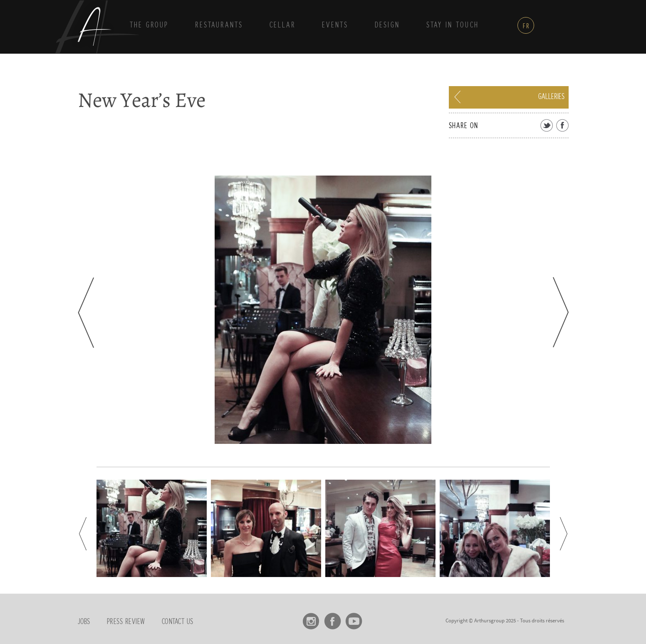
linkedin (375, 618)
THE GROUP (149, 25)
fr (526, 26)
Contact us (178, 622)
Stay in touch (453, 25)
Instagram (311, 618)
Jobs (84, 622)
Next (561, 312)
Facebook (333, 618)
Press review (126, 622)
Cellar (282, 25)
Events (335, 25)
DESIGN (387, 25)
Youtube (354, 618)
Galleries (551, 97)
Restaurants (219, 25)
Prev (86, 313)
